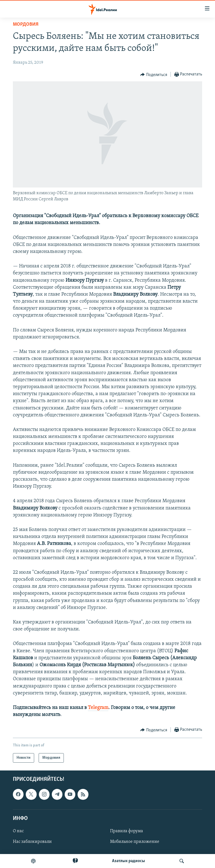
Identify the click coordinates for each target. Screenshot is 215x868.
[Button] (154, 75)
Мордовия (26, 24)
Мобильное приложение (135, 842)
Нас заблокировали (32, 842)
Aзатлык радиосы (128, 861)
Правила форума (127, 831)
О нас (18, 831)
